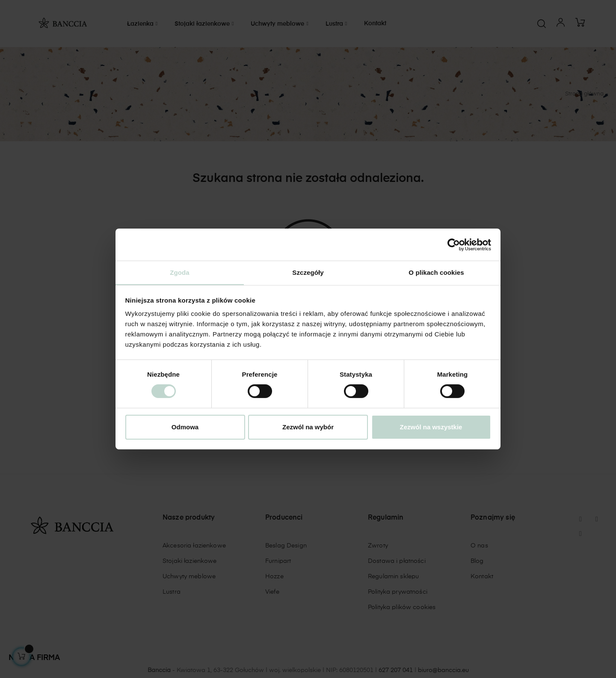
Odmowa (185, 427)
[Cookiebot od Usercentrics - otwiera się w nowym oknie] (454, 244)
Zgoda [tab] (180, 272)
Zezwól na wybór (308, 427)
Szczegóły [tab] (308, 272)
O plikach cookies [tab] (436, 272)
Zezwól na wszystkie (431, 427)
